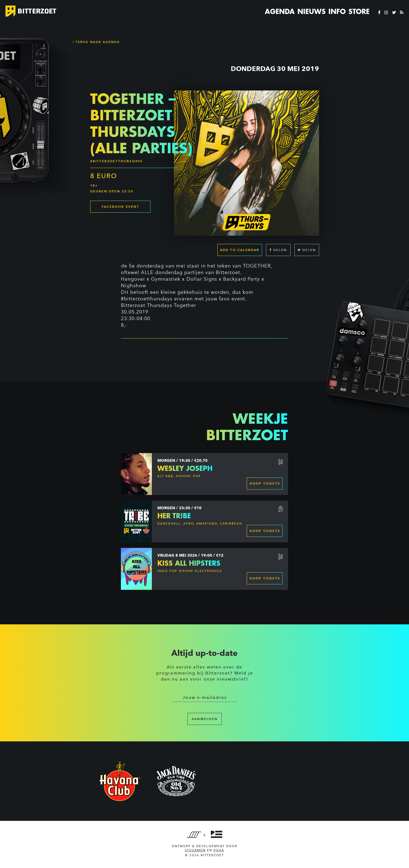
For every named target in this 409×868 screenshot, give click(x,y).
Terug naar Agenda (96, 42)
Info (337, 12)
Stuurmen (195, 850)
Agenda (280, 12)
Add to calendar (240, 250)
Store (359, 12)
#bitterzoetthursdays (147, 299)
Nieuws (312, 12)
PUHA (219, 850)
